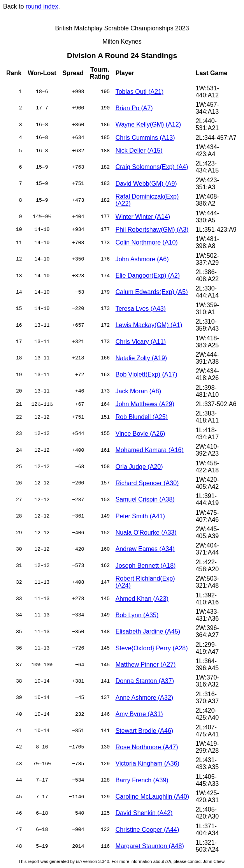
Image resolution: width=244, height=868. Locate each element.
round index (42, 6)
